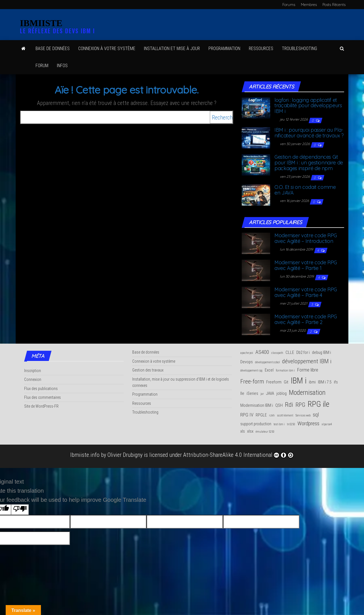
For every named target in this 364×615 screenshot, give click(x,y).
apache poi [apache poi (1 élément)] (247, 353)
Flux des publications (41, 389)
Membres (309, 5)
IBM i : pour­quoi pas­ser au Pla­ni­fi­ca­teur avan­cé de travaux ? (309, 133)
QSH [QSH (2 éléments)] (279, 405)
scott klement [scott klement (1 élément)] (285, 415)
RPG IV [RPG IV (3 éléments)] (247, 415)
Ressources (142, 403)
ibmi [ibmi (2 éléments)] (312, 382)
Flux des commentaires (43, 397)
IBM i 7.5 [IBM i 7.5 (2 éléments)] (325, 382)
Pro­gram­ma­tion (224, 49)
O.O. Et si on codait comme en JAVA (305, 190)
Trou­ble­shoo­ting (299, 49)
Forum (42, 66)
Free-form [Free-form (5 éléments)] (252, 381)
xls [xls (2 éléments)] (243, 431)
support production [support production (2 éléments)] (256, 424)
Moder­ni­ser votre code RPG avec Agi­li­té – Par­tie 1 (306, 265)
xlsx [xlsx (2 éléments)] (250, 431)
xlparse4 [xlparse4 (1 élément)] (327, 424)
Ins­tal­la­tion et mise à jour (172, 49)
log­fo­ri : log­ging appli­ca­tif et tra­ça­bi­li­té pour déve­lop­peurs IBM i (308, 106)
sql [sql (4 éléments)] (316, 415)
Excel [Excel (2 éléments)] (269, 370)
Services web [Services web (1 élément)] (303, 415)
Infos (62, 66)
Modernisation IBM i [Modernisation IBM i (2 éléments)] (257, 405)
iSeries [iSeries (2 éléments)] (252, 394)
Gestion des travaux (148, 370)
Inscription (33, 371)
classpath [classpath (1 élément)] (277, 353)
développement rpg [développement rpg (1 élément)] (251, 371)
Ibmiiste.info (85, 455)
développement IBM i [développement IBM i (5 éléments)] (307, 361)
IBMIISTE (41, 23)
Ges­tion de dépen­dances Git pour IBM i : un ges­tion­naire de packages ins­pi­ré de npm (309, 163)
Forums (289, 5)
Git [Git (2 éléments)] (286, 382)
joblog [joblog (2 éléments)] (282, 394)
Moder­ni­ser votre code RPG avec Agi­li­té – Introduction (306, 238)
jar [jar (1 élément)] (262, 394)
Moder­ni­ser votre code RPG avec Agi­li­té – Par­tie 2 (306, 319)
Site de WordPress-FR (41, 406)
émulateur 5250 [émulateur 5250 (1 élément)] (265, 432)
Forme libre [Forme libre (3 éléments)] (308, 370)
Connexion (33, 379)
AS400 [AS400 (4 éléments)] (262, 352)
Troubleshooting (145, 412)
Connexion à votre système (107, 49)
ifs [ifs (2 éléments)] (336, 382)
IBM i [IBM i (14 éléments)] (299, 381)
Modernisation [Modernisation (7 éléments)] (307, 393)
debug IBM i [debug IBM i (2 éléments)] (321, 353)
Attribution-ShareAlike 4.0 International (238, 455)
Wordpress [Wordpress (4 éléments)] (308, 423)
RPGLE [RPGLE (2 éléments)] (261, 415)
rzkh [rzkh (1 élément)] (272, 415)
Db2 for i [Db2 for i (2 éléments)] (303, 353)
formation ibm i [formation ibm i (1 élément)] (285, 371)
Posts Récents (334, 5)
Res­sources (261, 49)
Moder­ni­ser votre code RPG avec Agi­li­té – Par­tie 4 (306, 292)
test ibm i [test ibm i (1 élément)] (279, 424)
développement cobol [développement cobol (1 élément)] (267, 362)
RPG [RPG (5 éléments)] (300, 405)
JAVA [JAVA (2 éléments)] (270, 394)
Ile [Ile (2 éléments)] (242, 394)
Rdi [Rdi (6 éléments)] (289, 405)
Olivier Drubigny (125, 455)
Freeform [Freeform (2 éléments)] (274, 382)
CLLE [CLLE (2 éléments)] (290, 353)
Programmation (145, 394)
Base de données (53, 49)
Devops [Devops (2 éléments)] (247, 362)
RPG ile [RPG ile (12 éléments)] (318, 404)
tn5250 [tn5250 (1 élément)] (291, 424)
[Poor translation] (20, 510)
